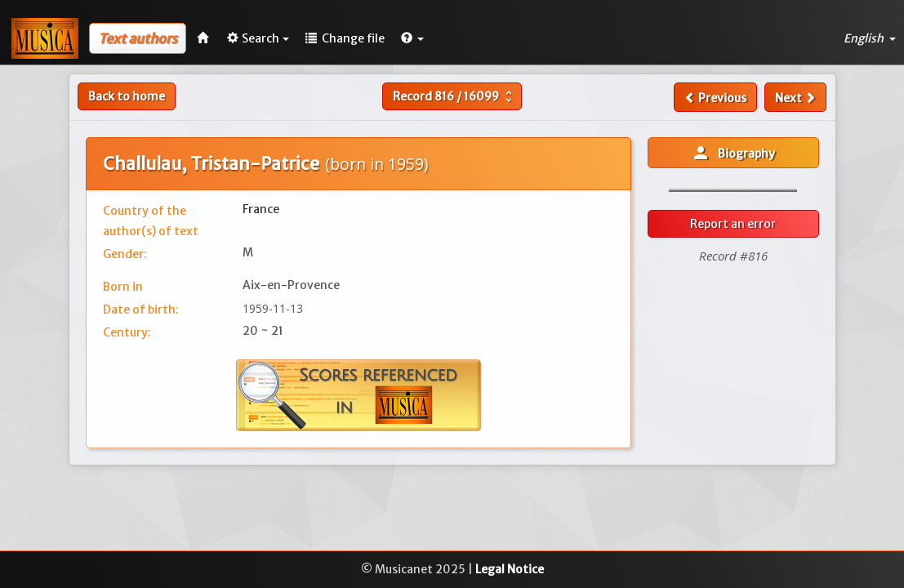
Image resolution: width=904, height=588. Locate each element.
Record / (454, 96)
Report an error (733, 224)
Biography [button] (733, 153)
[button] (412, 38)
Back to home (127, 96)
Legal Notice (510, 569)
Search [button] (258, 38)
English (870, 38)
